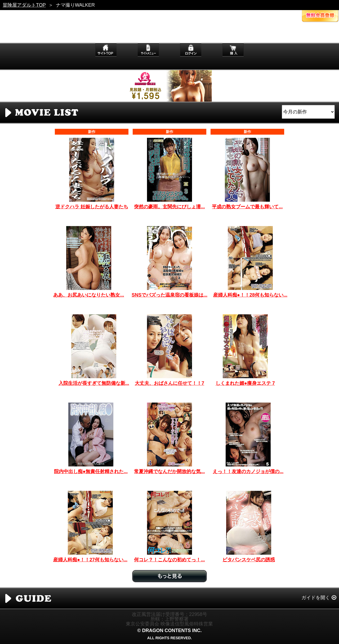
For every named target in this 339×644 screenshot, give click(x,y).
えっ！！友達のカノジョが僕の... (248, 471)
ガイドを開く (316, 598)
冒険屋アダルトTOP (24, 5)
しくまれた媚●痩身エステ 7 (245, 383)
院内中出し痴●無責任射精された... (91, 471)
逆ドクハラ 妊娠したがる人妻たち (92, 207)
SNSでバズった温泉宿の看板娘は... (169, 295)
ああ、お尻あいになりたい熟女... (89, 295)
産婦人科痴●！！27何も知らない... (90, 560)
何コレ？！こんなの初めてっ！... (169, 560)
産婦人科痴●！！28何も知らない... (250, 295)
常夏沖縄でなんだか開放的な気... (169, 471)
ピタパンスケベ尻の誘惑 (249, 560)
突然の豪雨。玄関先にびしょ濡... (169, 207)
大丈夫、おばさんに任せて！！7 (169, 383)
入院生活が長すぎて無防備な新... (94, 383)
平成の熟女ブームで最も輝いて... (247, 207)
